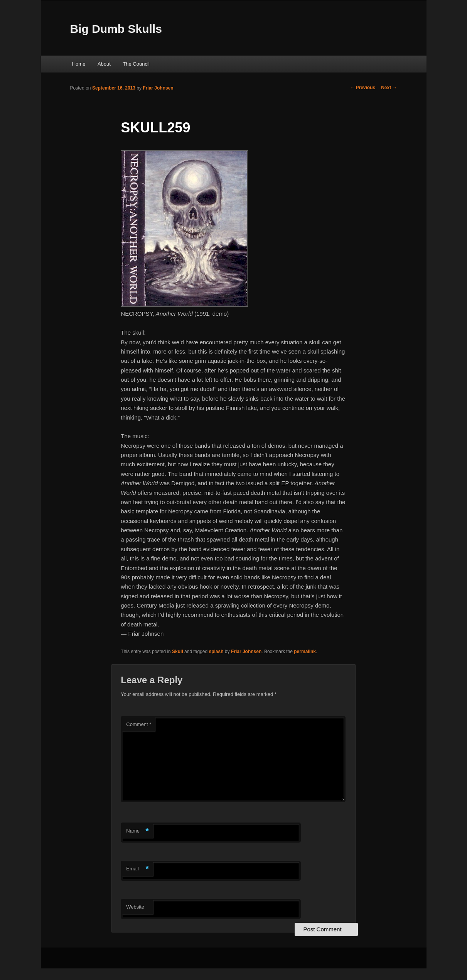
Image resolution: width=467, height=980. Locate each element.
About (104, 64)
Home (79, 64)
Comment (139, 724)
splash (216, 652)
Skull (178, 652)
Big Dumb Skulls (116, 29)
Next (389, 88)
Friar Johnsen (158, 88)
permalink (305, 652)
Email (137, 869)
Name (137, 831)
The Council (136, 64)
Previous (362, 88)
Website (135, 907)
